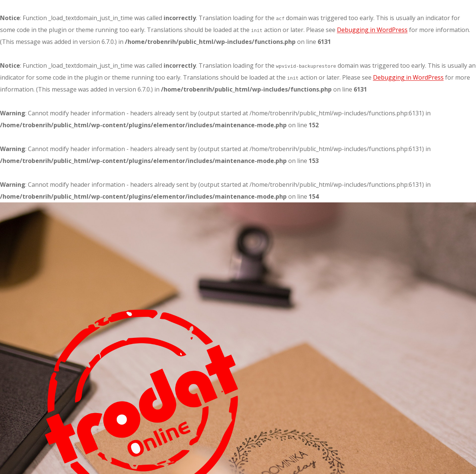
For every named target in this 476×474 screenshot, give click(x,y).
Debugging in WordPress (372, 30)
